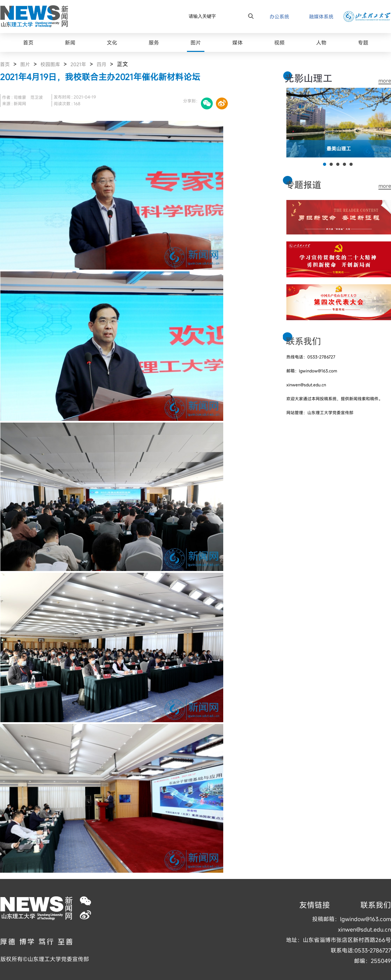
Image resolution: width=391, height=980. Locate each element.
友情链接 (315, 905)
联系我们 (376, 905)
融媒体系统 (321, 17)
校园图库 (50, 64)
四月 (101, 64)
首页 (5, 64)
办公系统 (279, 17)
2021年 (78, 64)
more (385, 81)
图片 (25, 64)
